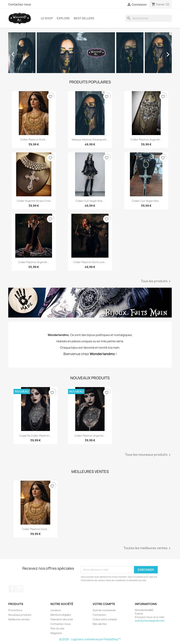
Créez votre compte (105, 619)
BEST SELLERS (84, 18)
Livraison (56, 610)
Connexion (99, 615)
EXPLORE (63, 18)
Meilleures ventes (19, 619)
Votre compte (104, 604)
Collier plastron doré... (34, 140)
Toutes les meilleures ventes (148, 548)
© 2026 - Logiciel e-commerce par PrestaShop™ (90, 639)
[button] (21, 53)
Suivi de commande (104, 610)
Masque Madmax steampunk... (90, 140)
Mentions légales (61, 615)
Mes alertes (100, 624)
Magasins (56, 633)
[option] (90, 53)
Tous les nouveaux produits (148, 455)
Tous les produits (156, 281)
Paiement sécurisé (62, 619)
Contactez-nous (20, 4)
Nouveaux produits (20, 615)
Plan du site (57, 628)
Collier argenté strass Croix (34, 201)
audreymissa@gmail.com (150, 621)
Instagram (20, 589)
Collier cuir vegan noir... (90, 201)
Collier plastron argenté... (146, 140)
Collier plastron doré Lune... (90, 262)
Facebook (12, 589)
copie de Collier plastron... (35, 436)
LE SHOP (47, 18)
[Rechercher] (149, 18)
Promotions (15, 610)
